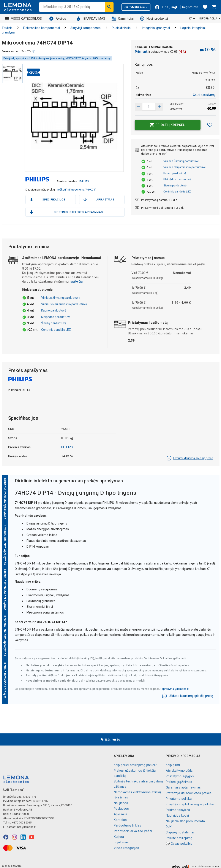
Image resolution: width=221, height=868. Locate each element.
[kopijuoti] (34, 52)
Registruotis (190, 7)
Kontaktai (121, 815)
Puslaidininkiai (122, 28)
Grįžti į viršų (111, 735)
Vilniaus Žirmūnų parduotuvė (181, 161)
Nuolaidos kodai (177, 811)
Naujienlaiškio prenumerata (185, 816)
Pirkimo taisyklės (178, 805)
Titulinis (7, 28)
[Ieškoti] (109, 7)
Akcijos (58, 19)
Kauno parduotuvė (175, 173)
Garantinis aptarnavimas (183, 783)
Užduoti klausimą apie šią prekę (190, 454)
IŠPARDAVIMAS (91, 19)
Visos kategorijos (126, 843)
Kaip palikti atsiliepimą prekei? (135, 760)
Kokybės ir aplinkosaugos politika (190, 800)
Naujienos (121, 798)
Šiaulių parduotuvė (175, 185)
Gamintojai (123, 19)
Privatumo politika (179, 794)
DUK (169, 822)
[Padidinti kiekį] (139, 107)
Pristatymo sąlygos (180, 771)
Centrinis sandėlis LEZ (177, 192)
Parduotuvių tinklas (127, 821)
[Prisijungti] (166, 7)
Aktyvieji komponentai (86, 28)
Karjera (119, 832)
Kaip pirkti (173, 760)
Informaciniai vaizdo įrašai (133, 826)
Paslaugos (121, 804)
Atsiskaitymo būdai (180, 766)
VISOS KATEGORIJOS (24, 19)
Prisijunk (141, 52)
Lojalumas (121, 838)
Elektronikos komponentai (41, 28)
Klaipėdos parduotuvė (177, 179)
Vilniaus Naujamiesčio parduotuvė (185, 167)
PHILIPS (84, 179)
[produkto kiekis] (149, 107)
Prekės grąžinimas (179, 777)
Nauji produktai (154, 19)
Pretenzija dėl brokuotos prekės (189, 788)
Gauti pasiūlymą (204, 95)
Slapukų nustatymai (180, 828)
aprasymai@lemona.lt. (175, 684)
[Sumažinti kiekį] (159, 107)
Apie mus (121, 809)
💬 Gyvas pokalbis (179, 839)
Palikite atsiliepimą (179, 833)
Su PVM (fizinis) (136, 7)
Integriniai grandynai (156, 28)
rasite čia (76, 277)
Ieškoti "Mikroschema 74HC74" (77, 185)
